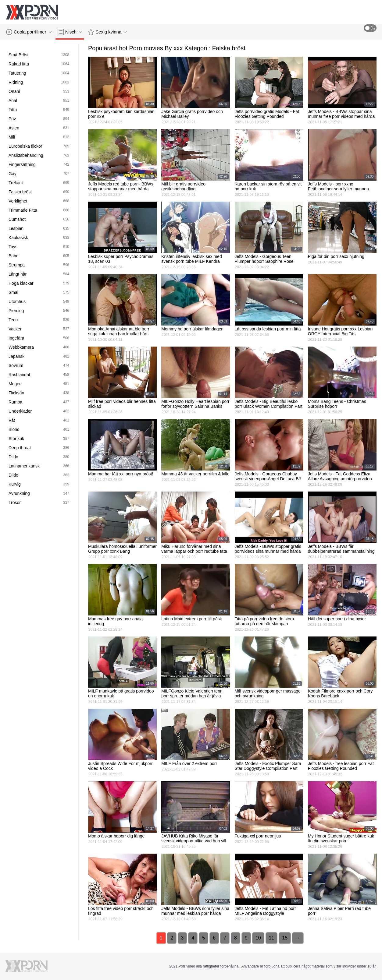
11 (272, 938)
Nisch (70, 32)
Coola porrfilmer (29, 32)
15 (285, 938)
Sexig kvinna (107, 32)
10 (258, 938)
